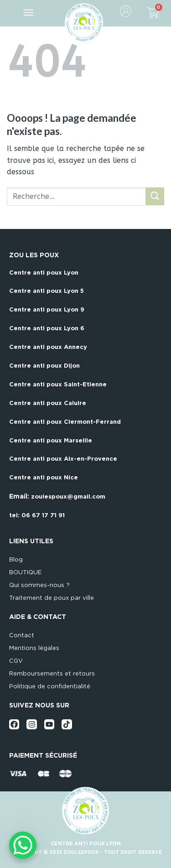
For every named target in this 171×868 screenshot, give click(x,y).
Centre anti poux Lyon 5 (47, 291)
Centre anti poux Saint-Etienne (58, 384)
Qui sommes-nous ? (39, 585)
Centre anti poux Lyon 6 (47, 328)
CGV (16, 661)
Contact (22, 635)
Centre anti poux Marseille (51, 440)
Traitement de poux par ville (52, 598)
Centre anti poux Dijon (44, 366)
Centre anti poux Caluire (48, 403)
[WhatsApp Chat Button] (23, 845)
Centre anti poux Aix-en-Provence (63, 459)
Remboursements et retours (52, 673)
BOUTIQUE (25, 572)
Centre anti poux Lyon (44, 273)
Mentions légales (34, 648)
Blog (16, 559)
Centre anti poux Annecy (48, 347)
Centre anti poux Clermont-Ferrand (65, 422)
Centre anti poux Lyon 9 (47, 309)
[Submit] (155, 196)
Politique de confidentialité (50, 686)
